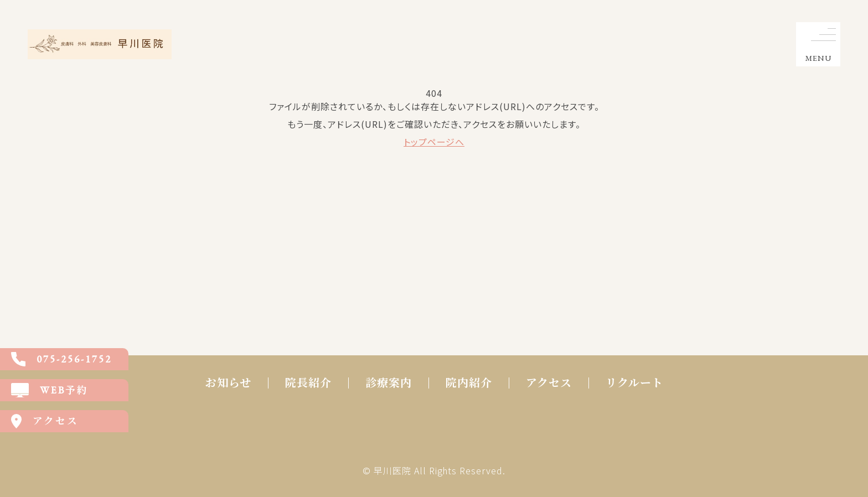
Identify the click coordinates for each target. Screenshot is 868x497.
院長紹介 (308, 383)
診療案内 (389, 383)
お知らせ (228, 383)
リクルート (634, 383)
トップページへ (434, 142)
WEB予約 (50, 390)
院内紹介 (469, 383)
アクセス (549, 383)
